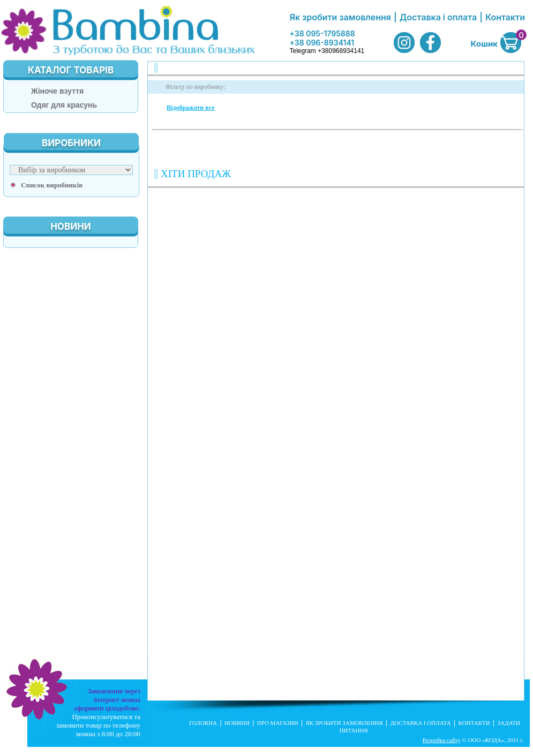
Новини (237, 723)
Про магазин (278, 723)
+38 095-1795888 (322, 33)
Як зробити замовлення (340, 17)
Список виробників (52, 185)
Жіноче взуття (57, 91)
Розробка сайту (442, 740)
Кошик (484, 44)
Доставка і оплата (438, 17)
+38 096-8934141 (322, 43)
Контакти (505, 17)
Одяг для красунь (64, 105)
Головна (203, 723)
